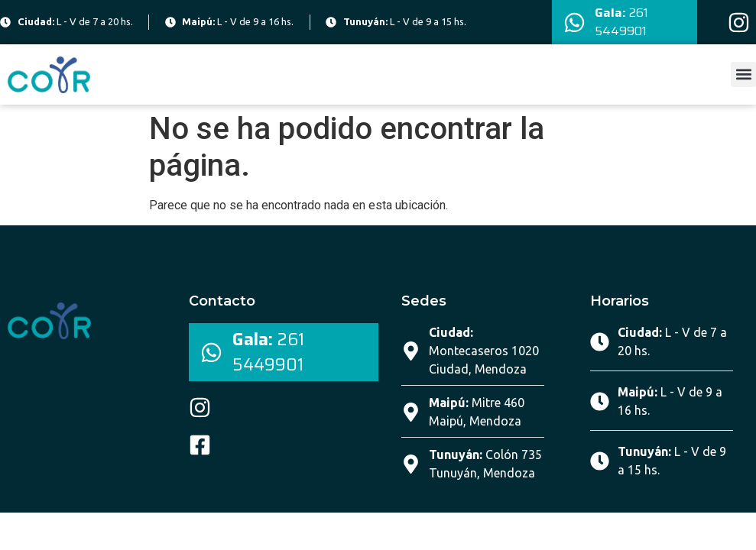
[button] (743, 74)
